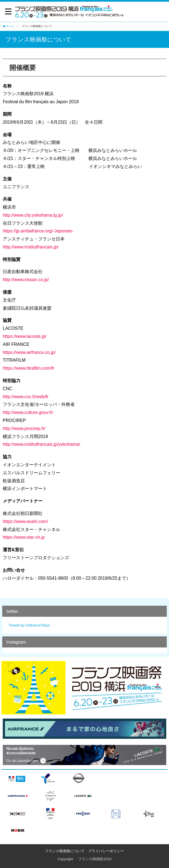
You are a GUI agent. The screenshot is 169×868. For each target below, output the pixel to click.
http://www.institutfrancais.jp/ (31, 247)
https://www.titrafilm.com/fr (29, 368)
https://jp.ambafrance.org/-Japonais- (38, 231)
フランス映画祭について (65, 851)
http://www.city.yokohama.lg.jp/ (33, 215)
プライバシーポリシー (106, 851)
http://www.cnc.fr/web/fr (26, 397)
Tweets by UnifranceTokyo (29, 625)
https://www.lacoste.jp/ (25, 336)
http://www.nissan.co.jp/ (26, 279)
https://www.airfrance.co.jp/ (29, 352)
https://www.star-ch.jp (24, 537)
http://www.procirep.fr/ (24, 428)
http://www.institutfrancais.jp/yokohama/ (41, 444)
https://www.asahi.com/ (25, 521)
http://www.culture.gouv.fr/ (28, 412)
